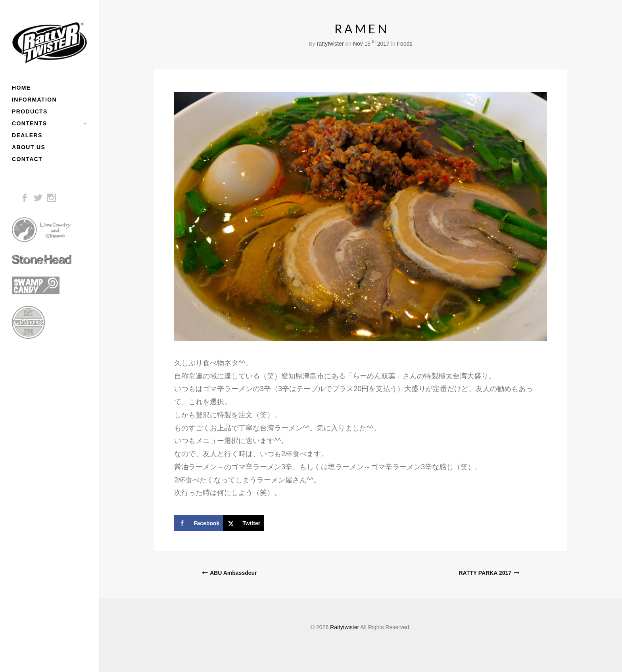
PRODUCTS (30, 111)
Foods (405, 44)
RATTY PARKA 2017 (485, 573)
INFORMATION (34, 100)
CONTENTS (29, 123)
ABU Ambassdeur (233, 573)
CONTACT (27, 159)
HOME (21, 88)
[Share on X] (243, 523)
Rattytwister (345, 627)
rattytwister (330, 44)
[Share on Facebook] (199, 523)
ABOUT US (29, 147)
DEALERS (27, 135)
